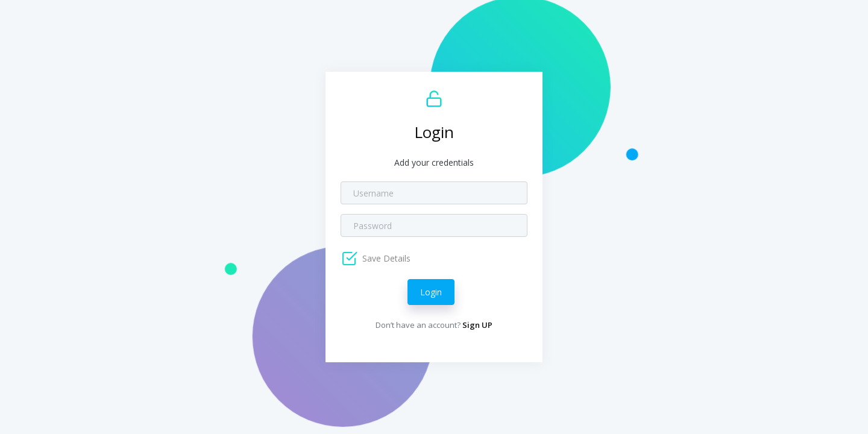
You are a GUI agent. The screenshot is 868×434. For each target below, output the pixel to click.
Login (431, 292)
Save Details (385, 258)
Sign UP (477, 325)
